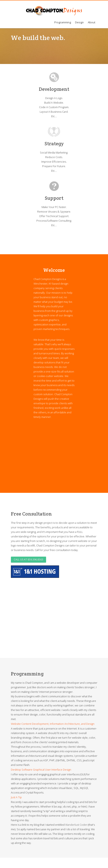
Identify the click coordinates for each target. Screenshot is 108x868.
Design (79, 22)
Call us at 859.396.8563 (28, 560)
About (92, 22)
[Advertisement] (59, 454)
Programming (63, 22)
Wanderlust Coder (76, 825)
